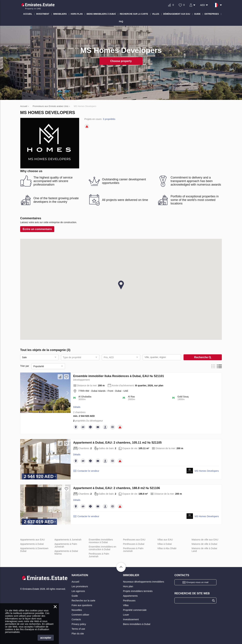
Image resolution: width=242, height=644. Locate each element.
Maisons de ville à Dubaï (204, 544)
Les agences (78, 591)
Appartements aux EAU (32, 540)
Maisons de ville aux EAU (205, 540)
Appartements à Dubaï (32, 544)
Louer (126, 615)
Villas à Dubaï (165, 544)
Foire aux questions (82, 605)
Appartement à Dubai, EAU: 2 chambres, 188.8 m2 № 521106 (117, 488)
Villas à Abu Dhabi (167, 548)
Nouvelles (77, 610)
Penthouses (129, 601)
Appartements (130, 596)
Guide (75, 596)
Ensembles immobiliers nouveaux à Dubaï (101, 541)
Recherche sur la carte (83, 601)
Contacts (76, 619)
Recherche (203, 357)
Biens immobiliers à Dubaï (137, 624)
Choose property (121, 61)
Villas (126, 605)
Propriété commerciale (135, 610)
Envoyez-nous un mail (197, 582)
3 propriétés (109, 119)
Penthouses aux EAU (134, 540)
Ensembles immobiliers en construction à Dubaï (102, 548)
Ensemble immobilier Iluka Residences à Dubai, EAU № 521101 (119, 376)
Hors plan (128, 586)
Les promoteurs (80, 586)
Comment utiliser (80, 615)
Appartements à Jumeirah (68, 540)
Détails (77, 407)
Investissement (131, 619)
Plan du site (78, 634)
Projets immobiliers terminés (138, 591)
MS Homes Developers (207, 471)
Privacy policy (79, 624)
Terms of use (78, 629)
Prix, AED (109, 357)
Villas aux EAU (165, 540)
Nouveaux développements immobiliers (144, 582)
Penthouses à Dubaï (134, 544)
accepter (46, 638)
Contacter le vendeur (88, 471)
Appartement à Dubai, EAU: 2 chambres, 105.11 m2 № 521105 (117, 443)
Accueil (75, 582)
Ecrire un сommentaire (37, 229)
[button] (121, 285)
